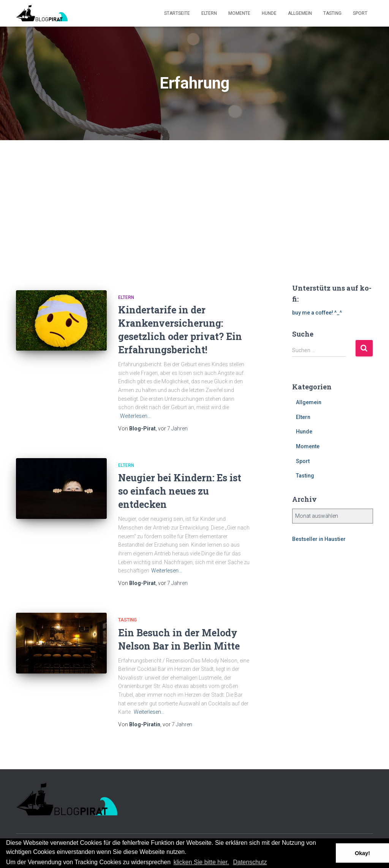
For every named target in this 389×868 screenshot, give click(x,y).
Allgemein (300, 13)
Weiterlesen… (135, 416)
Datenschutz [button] (250, 862)
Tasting (332, 13)
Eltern (209, 13)
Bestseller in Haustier (319, 539)
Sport (360, 13)
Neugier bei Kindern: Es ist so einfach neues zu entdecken (180, 491)
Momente (239, 13)
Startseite (177, 13)
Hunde (269, 13)
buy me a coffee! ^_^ (317, 313)
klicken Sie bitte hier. (201, 862)
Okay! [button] (362, 853)
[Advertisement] (194, 197)
